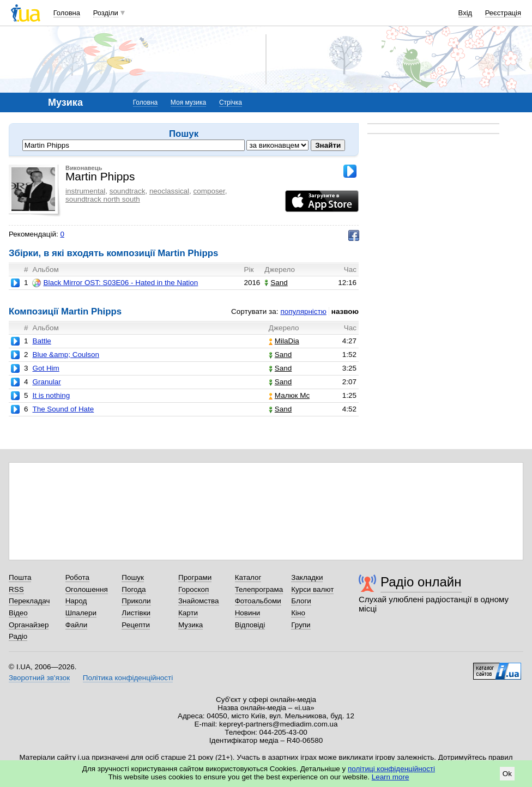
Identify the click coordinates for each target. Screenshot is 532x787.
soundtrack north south (103, 199)
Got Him (46, 368)
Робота (77, 577)
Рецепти (136, 625)
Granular (46, 382)
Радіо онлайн (421, 582)
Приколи (136, 601)
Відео (18, 613)
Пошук (133, 577)
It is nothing (51, 395)
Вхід (465, 13)
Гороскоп (194, 589)
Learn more (391, 777)
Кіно (298, 613)
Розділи (106, 13)
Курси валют (312, 589)
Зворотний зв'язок (39, 678)
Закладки (307, 577)
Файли (77, 625)
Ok (507, 774)
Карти (188, 613)
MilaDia (284, 341)
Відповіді (250, 625)
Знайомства (199, 601)
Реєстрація (503, 13)
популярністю (303, 311)
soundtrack (128, 191)
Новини (248, 613)
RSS (16, 589)
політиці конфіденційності (391, 769)
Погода (134, 589)
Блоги (301, 601)
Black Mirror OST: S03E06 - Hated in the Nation (115, 283)
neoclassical (169, 191)
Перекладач (29, 601)
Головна (67, 13)
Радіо (18, 636)
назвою (345, 311)
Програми (195, 577)
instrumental (85, 191)
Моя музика (188, 102)
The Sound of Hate (63, 409)
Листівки (136, 613)
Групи (301, 625)
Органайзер (29, 625)
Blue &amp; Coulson (66, 355)
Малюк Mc (289, 395)
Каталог (248, 577)
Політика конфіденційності (128, 678)
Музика (191, 625)
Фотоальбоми (258, 601)
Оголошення (87, 589)
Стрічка (231, 102)
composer (209, 191)
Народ (76, 601)
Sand (276, 283)
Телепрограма (259, 589)
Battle (41, 341)
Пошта (20, 577)
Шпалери (81, 613)
